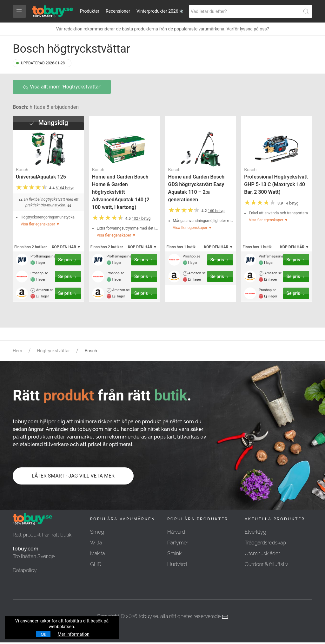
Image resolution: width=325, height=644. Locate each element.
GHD (96, 564)
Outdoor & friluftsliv (266, 564)
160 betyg (216, 211)
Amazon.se (42, 290)
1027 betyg (141, 218)
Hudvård (177, 564)
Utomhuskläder (262, 553)
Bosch (22, 170)
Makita (97, 553)
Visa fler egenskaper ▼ (40, 224)
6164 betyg (65, 188)
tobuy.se (148, 616)
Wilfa (96, 543)
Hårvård (176, 532)
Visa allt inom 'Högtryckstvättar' (62, 87)
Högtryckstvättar (53, 351)
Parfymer (178, 543)
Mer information (73, 634)
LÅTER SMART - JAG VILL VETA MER (73, 476)
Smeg (97, 532)
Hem (17, 351)
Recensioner (118, 11)
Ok (43, 634)
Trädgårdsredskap (265, 543)
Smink (174, 553)
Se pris (68, 260)
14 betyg (291, 203)
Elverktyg (255, 532)
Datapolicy (25, 570)
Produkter (90, 11)
